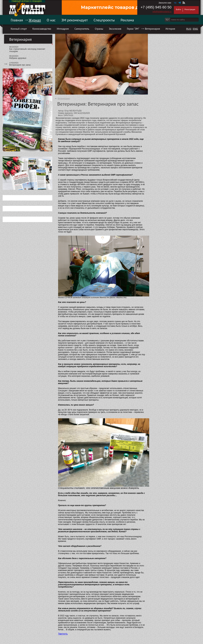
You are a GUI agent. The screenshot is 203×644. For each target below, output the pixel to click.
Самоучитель (82, 29)
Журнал (35, 20)
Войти (179, 9)
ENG (195, 29)
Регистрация (190, 9)
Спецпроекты (104, 20)
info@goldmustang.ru (162, 12)
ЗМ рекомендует (75, 20)
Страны (99, 29)
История (170, 29)
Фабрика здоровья (18, 58)
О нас (51, 20)
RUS (189, 29)
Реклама (127, 20)
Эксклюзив (115, 29)
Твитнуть (63, 634)
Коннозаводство (42, 29)
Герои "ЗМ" (133, 29)
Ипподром (63, 29)
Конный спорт (19, 29)
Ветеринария (152, 29)
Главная (17, 20)
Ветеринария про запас (20, 65)
